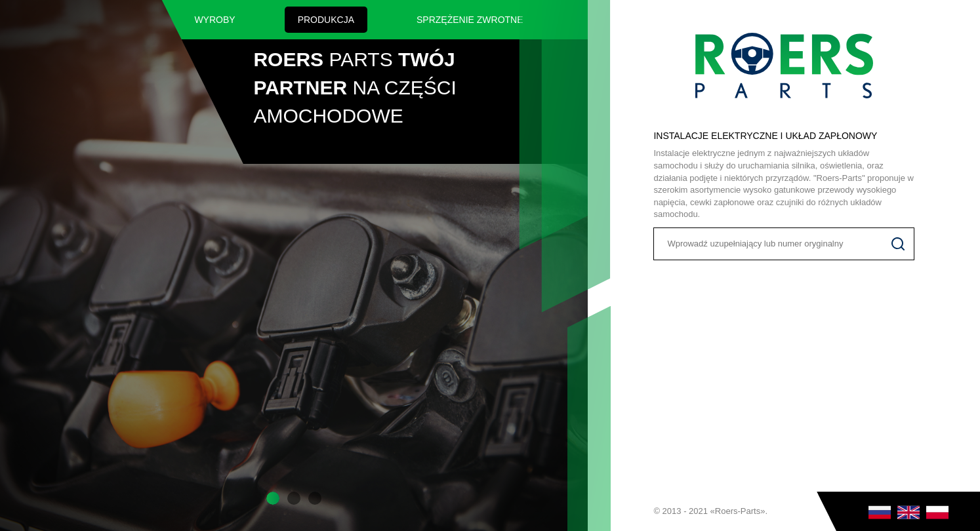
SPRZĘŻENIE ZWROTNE (470, 20)
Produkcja (326, 20)
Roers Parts (784, 66)
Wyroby (214, 20)
